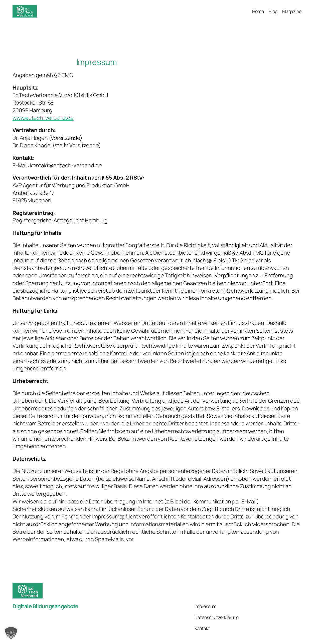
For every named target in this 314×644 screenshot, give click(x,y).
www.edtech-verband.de (43, 118)
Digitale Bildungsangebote (45, 606)
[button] (11, 633)
